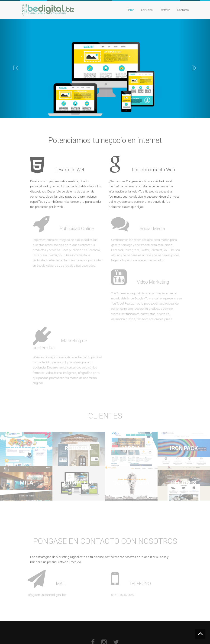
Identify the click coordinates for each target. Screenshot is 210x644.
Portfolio (165, 10)
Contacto (183, 10)
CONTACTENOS (135, 87)
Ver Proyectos (77, 87)
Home (130, 10)
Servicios (147, 10)
